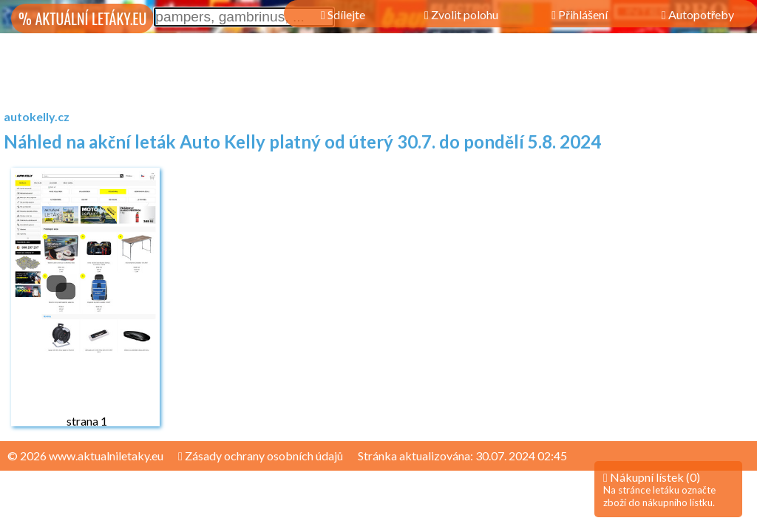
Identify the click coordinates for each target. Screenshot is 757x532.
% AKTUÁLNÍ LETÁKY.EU (82, 18)
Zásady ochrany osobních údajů (261, 456)
